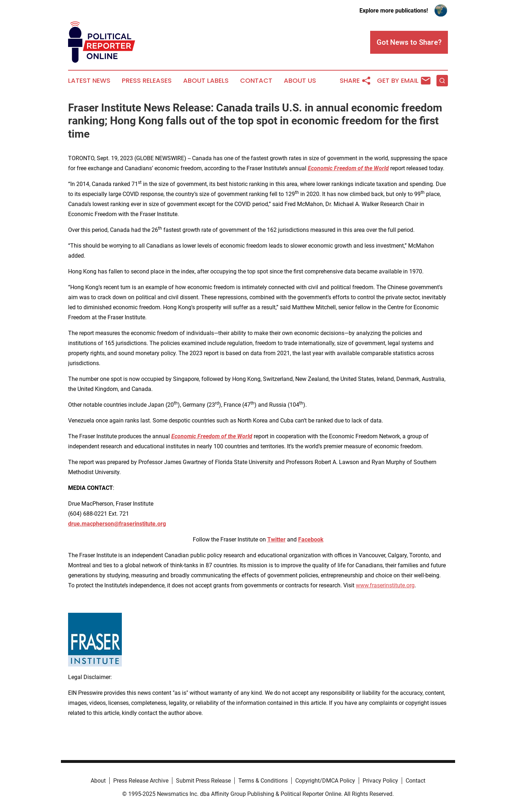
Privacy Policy (380, 781)
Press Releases (147, 81)
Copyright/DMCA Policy (325, 781)
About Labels (206, 81)
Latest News (89, 81)
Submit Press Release (203, 781)
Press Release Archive (141, 781)
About (98, 781)
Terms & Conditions (263, 781)
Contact (256, 81)
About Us (300, 81)
